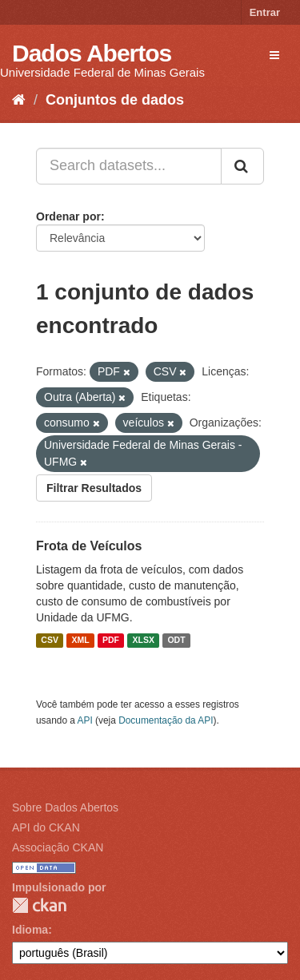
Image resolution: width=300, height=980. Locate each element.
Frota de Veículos (89, 546)
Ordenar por (68, 216)
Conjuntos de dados (115, 100)
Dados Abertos (92, 53)
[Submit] (242, 166)
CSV (50, 641)
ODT (176, 641)
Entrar (265, 12)
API (85, 720)
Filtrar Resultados (94, 488)
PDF (111, 641)
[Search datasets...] (129, 166)
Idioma (30, 930)
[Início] (19, 100)
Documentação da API (166, 720)
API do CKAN (46, 827)
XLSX (144, 641)
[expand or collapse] (274, 55)
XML (80, 641)
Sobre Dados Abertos (65, 807)
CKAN (39, 905)
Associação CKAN (58, 847)
